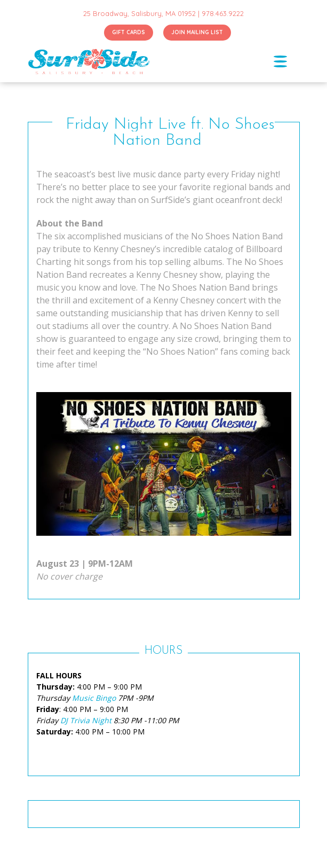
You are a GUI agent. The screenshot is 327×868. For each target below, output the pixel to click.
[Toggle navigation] (286, 61)
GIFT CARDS (129, 32)
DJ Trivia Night (86, 720)
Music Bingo (94, 698)
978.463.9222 (223, 13)
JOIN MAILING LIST (197, 32)
